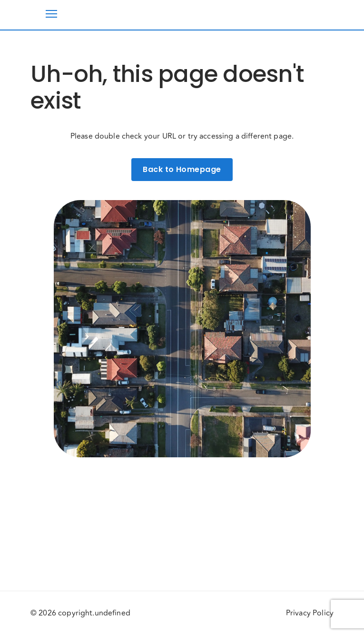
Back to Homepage (182, 170)
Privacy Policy (310, 613)
